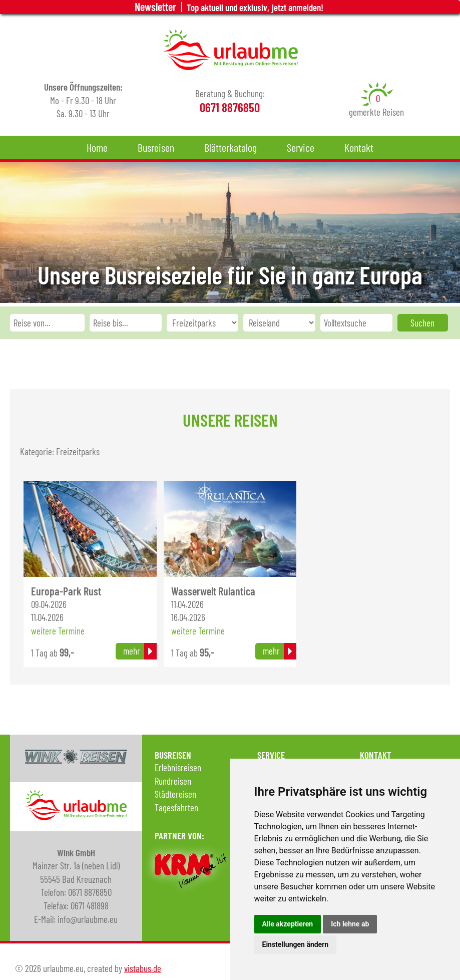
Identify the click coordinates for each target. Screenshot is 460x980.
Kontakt (359, 147)
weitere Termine (58, 631)
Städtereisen (175, 794)
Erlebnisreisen (178, 767)
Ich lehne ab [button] (350, 924)
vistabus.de (143, 968)
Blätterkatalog (231, 147)
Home (97, 147)
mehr (132, 651)
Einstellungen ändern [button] (296, 944)
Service (301, 147)
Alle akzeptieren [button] (288, 924)
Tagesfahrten (176, 807)
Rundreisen (173, 781)
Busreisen (156, 147)
